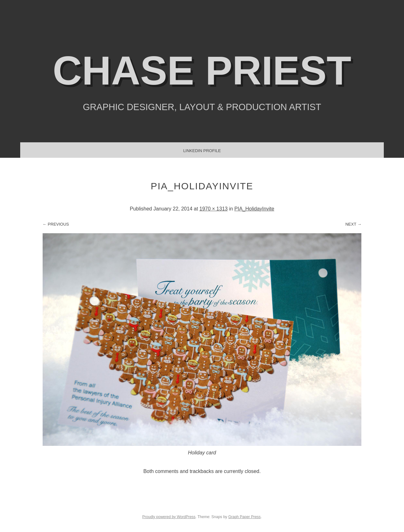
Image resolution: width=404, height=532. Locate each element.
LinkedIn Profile (202, 151)
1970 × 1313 (214, 209)
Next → (353, 224)
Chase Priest (202, 71)
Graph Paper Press (244, 517)
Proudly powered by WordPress (169, 517)
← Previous (56, 224)
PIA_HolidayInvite (254, 209)
